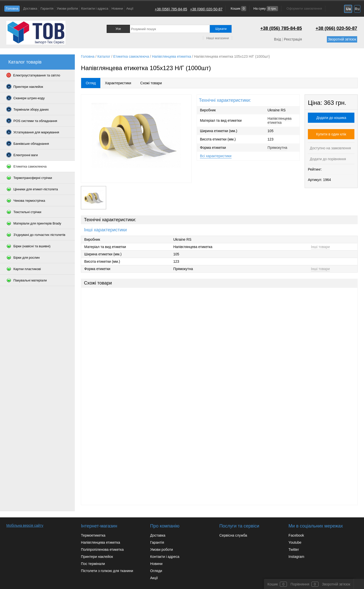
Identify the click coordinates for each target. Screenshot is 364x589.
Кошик (238, 8)
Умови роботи (67, 8)
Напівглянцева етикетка (279, 120)
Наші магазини (218, 38)
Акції (130, 8)
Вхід (277, 39)
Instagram (296, 557)
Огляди (156, 571)
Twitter (294, 550)
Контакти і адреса (95, 8)
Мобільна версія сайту (25, 525)
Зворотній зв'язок (342, 39)
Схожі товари (151, 83)
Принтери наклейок (97, 557)
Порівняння (300, 584)
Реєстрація (293, 39)
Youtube (295, 542)
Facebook (296, 535)
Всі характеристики (216, 156)
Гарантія (47, 8)
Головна (12, 8)
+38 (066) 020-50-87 (206, 9)
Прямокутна (277, 148)
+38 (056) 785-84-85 (171, 9)
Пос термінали (93, 564)
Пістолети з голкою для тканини (107, 571)
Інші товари (320, 247)
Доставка (30, 8)
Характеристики (118, 83)
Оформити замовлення (304, 8)
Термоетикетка (93, 535)
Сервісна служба (233, 535)
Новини (117, 8)
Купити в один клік (331, 134)
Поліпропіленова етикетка (102, 550)
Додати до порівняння (327, 159)
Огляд (91, 83)
